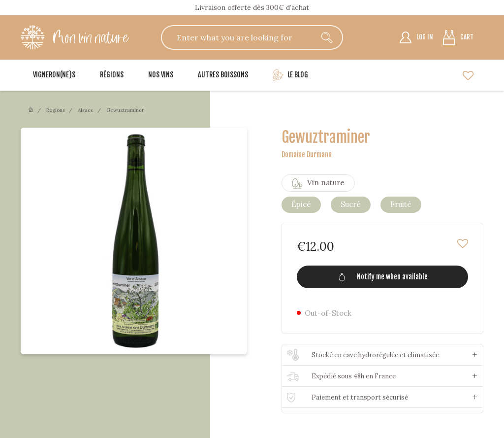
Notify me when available (382, 277)
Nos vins (161, 75)
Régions (112, 75)
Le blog (290, 75)
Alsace (86, 110)
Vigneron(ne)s (54, 75)
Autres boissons (223, 75)
